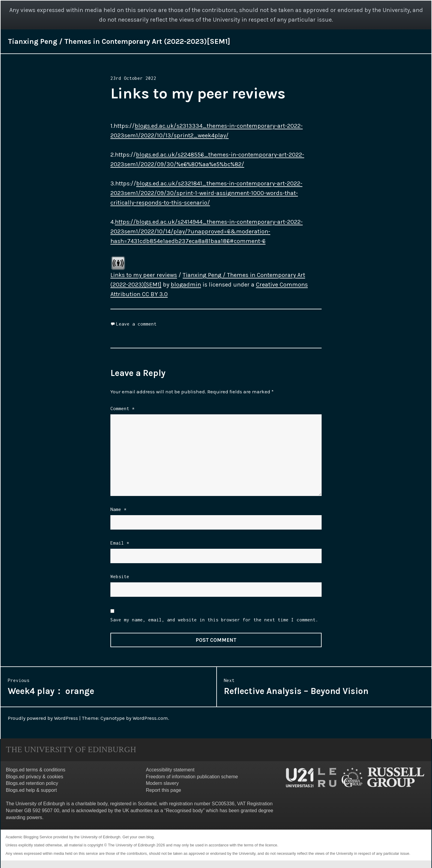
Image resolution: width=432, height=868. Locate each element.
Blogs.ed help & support (31, 790)
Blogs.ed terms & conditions (36, 770)
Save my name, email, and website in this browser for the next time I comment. (214, 620)
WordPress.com (150, 718)
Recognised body (184, 811)
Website (120, 576)
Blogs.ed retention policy (32, 783)
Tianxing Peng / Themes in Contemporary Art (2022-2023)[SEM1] (119, 41)
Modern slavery (162, 783)
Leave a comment (136, 324)
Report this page (163, 790)
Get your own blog (138, 837)
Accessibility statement (170, 770)
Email (120, 543)
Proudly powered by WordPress (43, 718)
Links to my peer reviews (144, 275)
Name (118, 509)
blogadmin (186, 285)
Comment (123, 408)
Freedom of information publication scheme (192, 777)
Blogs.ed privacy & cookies (35, 777)
